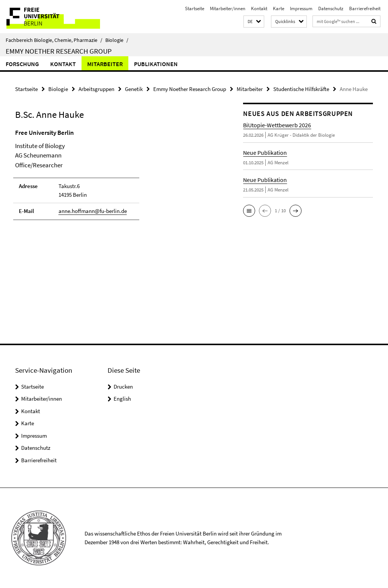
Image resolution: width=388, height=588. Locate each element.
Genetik (134, 89)
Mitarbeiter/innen (228, 8)
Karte (279, 8)
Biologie (117, 40)
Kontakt (259, 8)
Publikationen (156, 64)
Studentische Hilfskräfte (301, 89)
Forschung (22, 64)
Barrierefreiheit (365, 8)
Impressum (301, 8)
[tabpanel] (117, 178)
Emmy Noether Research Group (59, 51)
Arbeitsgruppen (96, 89)
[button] (254, 22)
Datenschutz (331, 8)
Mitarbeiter (105, 64)
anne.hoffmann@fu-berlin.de (93, 211)
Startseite (195, 8)
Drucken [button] (123, 387)
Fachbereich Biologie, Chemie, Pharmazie (54, 40)
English (122, 399)
